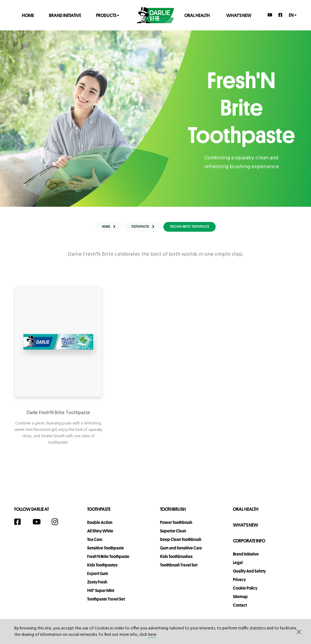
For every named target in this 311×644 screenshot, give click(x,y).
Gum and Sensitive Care (181, 552)
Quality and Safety (249, 575)
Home (28, 15)
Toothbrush (173, 513)
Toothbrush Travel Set (179, 569)
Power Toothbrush (176, 526)
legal (238, 566)
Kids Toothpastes (102, 569)
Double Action (100, 526)
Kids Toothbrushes (176, 560)
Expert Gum (98, 577)
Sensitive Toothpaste (106, 552)
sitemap (240, 601)
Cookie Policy (245, 592)
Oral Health (197, 15)
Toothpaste (99, 513)
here (152, 635)
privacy (239, 583)
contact (240, 609)
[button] (299, 632)
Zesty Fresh (97, 586)
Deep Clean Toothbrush (181, 543)
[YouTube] (270, 15)
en (293, 15)
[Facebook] (281, 15)
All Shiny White (100, 535)
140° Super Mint (101, 594)
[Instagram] (58, 526)
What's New (239, 15)
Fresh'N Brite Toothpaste (108, 560)
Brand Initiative (65, 15)
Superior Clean (173, 535)
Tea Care (95, 543)
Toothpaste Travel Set (106, 603)
